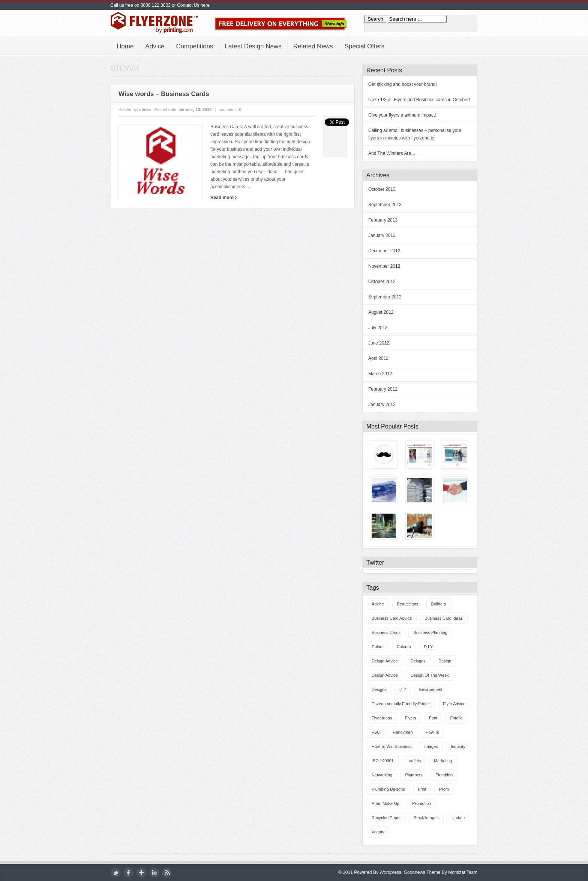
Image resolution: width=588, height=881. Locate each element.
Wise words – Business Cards (164, 94)
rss (167, 873)
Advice (155, 46)
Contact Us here (193, 5)
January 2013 (382, 235)
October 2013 (382, 189)
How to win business (391, 746)
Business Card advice (392, 618)
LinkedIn (154, 873)
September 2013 (385, 205)
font (433, 718)
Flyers (411, 718)
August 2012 (381, 312)
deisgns (418, 661)
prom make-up (385, 803)
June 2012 (379, 343)
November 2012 (384, 266)
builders (439, 604)
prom (444, 789)
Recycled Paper (386, 818)
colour (378, 647)
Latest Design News (253, 46)
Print (422, 789)
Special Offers (364, 46)
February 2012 (383, 389)
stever (145, 109)
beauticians (407, 604)
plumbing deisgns (388, 789)
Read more (224, 198)
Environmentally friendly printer (401, 704)
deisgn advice (385, 661)
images (431, 746)
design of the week (430, 675)
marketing (443, 761)
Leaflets (414, 761)
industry (458, 746)
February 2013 (383, 220)
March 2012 (380, 374)
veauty (378, 832)
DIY (403, 689)
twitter (116, 873)
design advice (385, 675)
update (458, 818)
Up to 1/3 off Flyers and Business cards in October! (419, 100)
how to (432, 732)
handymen (403, 732)
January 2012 (382, 405)
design (445, 661)
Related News (313, 46)
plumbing (444, 775)
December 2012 (384, 251)
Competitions (194, 46)
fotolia (456, 718)
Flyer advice (454, 704)
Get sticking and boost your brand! (403, 84)
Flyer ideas (382, 718)
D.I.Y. (429, 647)
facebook (128, 873)
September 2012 (385, 297)
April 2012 (378, 358)
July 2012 (378, 328)
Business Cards (386, 632)
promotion (421, 803)
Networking (382, 775)
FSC (376, 732)
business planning (430, 632)
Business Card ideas (444, 618)
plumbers (414, 775)
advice (378, 604)
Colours (404, 647)
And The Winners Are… (392, 153)
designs (379, 689)
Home (125, 46)
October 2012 (382, 282)
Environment (431, 689)
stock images (426, 818)
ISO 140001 (383, 761)
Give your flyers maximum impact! (402, 115)
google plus (141, 873)
